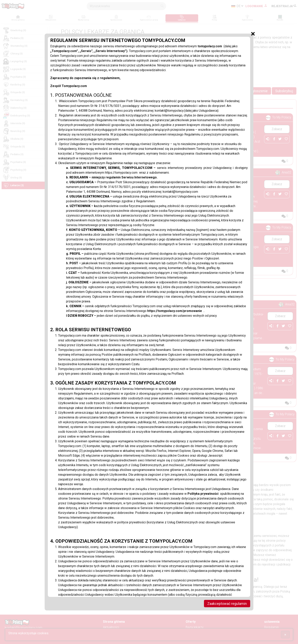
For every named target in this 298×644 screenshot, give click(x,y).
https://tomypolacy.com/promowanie (175, 311)
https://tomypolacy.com (122, 173)
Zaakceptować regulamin (227, 604)
